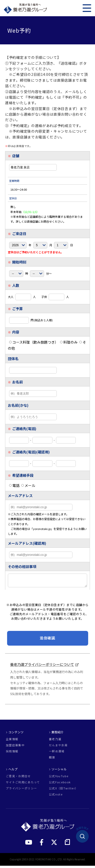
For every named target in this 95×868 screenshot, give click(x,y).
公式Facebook (60, 784)
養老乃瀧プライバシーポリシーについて (42, 667)
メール (28, 485)
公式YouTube (59, 778)
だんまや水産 (58, 747)
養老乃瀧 (55, 741)
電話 (14, 485)
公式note (56, 797)
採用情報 (12, 754)
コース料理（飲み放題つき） (34, 342)
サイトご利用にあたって (23, 784)
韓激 (52, 760)
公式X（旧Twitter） (63, 791)
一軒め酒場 (57, 754)
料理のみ (69, 342)
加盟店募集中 (15, 747)
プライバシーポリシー (21, 791)
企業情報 (12, 741)
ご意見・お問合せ (18, 778)
